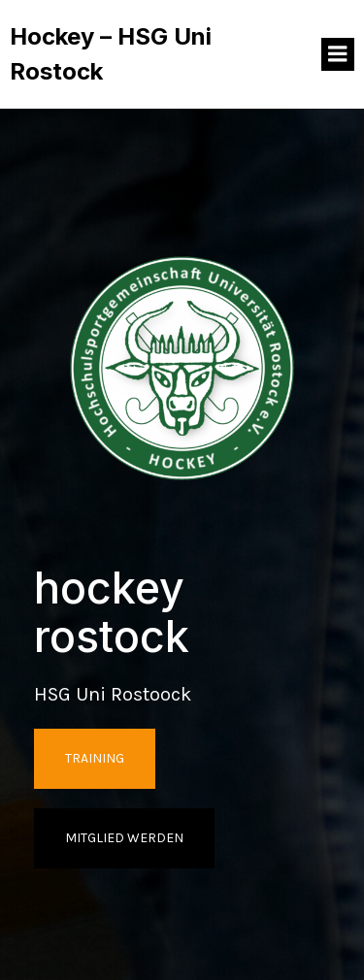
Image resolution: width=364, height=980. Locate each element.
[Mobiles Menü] (338, 54)
